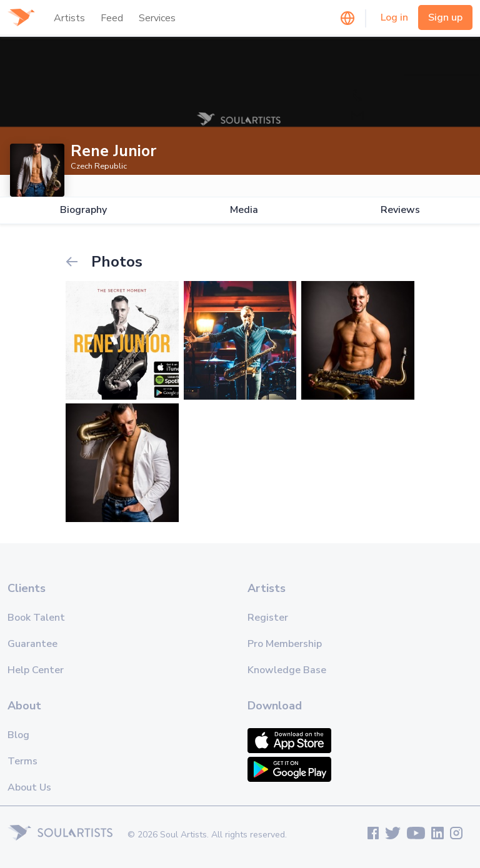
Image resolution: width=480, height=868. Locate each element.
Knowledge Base (287, 670)
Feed (112, 18)
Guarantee (32, 644)
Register (268, 618)
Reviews (400, 210)
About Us (29, 787)
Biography (83, 210)
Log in (394, 17)
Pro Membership (285, 644)
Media (244, 210)
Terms (22, 761)
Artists (69, 18)
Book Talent (36, 618)
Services (157, 18)
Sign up (445, 17)
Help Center (36, 670)
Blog (18, 735)
